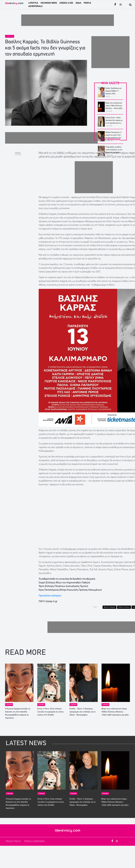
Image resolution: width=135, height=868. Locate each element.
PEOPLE (87, 3)
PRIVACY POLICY (14, 841)
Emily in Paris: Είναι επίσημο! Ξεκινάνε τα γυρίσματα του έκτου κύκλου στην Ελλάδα (50, 712)
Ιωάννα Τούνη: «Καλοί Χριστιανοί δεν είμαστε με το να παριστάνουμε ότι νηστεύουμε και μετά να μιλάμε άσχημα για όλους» (114, 123)
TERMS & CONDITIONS (34, 841)
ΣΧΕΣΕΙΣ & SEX (66, 3)
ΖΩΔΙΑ (78, 3)
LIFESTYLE (33, 3)
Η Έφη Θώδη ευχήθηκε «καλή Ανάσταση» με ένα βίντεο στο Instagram (114, 150)
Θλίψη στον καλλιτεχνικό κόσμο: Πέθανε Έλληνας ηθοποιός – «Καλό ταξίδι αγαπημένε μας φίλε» (115, 712)
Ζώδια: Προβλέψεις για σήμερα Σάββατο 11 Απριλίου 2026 (113, 91)
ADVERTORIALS (35, 6)
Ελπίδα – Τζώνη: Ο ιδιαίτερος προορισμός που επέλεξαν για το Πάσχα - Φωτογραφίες (83, 712)
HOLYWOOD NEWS (49, 3)
